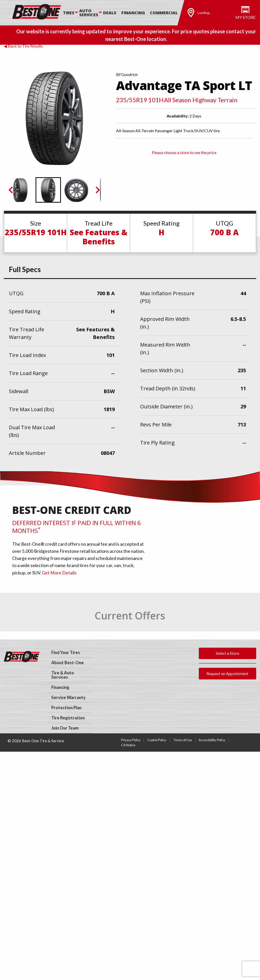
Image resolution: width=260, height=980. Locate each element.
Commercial (164, 13)
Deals (110, 13)
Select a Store (227, 653)
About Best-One (68, 663)
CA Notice (128, 745)
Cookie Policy (157, 740)
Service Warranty (68, 697)
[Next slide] (97, 190)
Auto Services (89, 13)
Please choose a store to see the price (184, 152)
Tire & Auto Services (63, 675)
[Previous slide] (11, 190)
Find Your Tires (66, 652)
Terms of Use (183, 740)
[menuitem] (71, 13)
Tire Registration (68, 718)
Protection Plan (66, 708)
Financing (133, 13)
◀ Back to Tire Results (23, 46)
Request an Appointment (227, 674)
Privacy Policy (131, 740)
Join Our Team (65, 728)
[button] (20, 190)
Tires (69, 13)
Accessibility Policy (212, 740)
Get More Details (59, 573)
